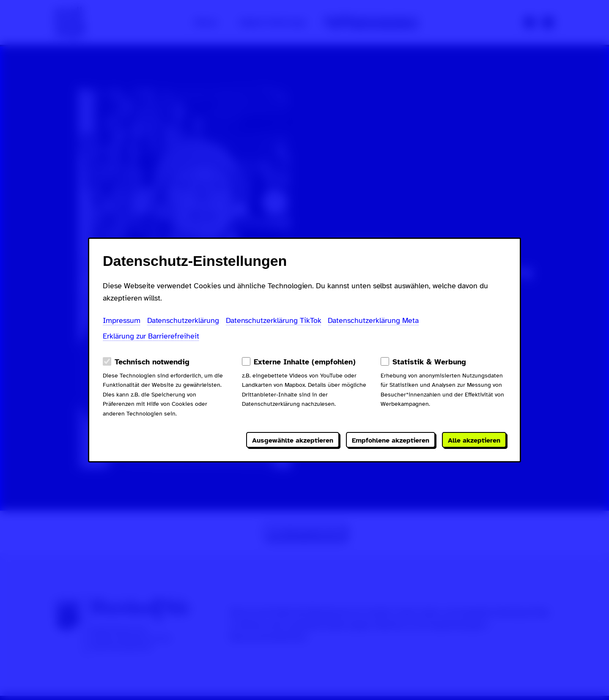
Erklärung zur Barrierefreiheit (151, 336)
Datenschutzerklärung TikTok (274, 320)
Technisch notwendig (152, 362)
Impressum (122, 320)
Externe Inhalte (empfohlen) (305, 362)
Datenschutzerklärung (183, 320)
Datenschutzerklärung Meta (373, 320)
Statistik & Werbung (429, 362)
